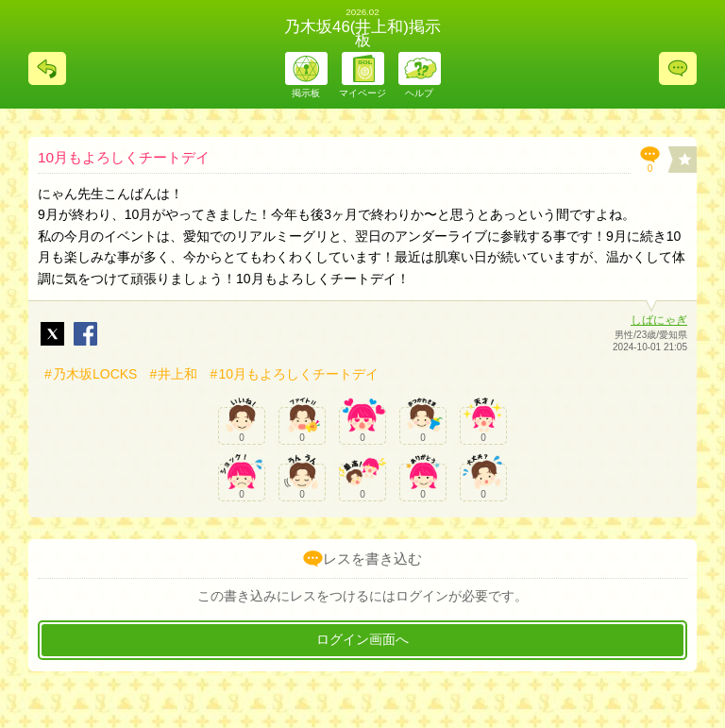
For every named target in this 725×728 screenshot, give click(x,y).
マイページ (362, 93)
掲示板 (306, 93)
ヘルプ (419, 93)
